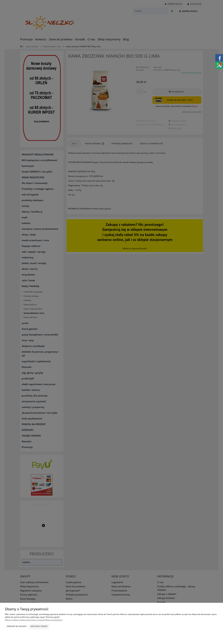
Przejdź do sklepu (17, 626)
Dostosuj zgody (39, 626)
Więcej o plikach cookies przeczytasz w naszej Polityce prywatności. (34, 620)
